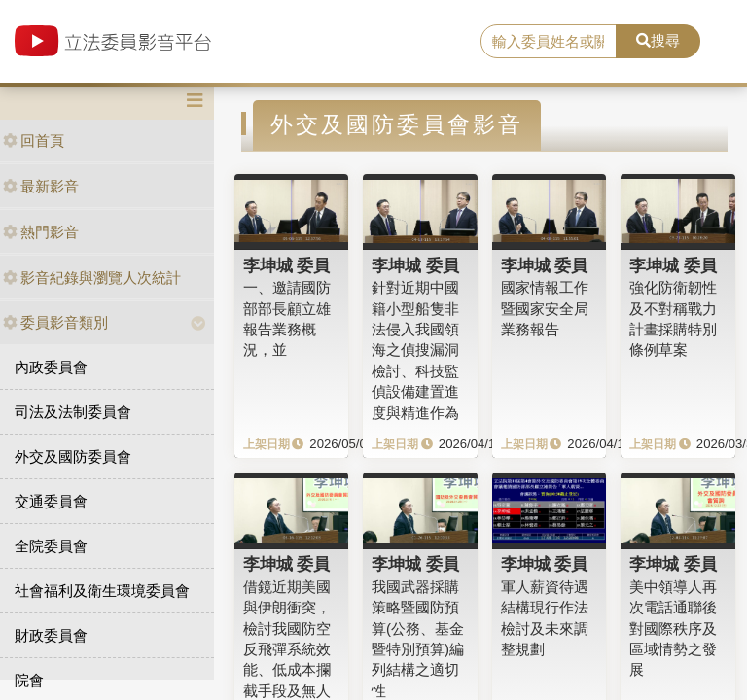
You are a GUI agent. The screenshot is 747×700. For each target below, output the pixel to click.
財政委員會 (51, 635)
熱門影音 (41, 232)
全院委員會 (51, 546)
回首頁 (34, 140)
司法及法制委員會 (73, 412)
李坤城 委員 (287, 265)
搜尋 (658, 40)
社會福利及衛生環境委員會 (102, 591)
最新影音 (41, 186)
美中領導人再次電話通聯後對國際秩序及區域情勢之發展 (673, 629)
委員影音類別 (55, 322)
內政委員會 (51, 367)
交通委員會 (51, 501)
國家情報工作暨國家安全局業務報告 (545, 308)
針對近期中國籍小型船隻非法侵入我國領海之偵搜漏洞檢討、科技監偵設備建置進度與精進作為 (415, 350)
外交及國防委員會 (73, 456)
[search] (549, 42)
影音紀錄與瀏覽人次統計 (92, 278)
